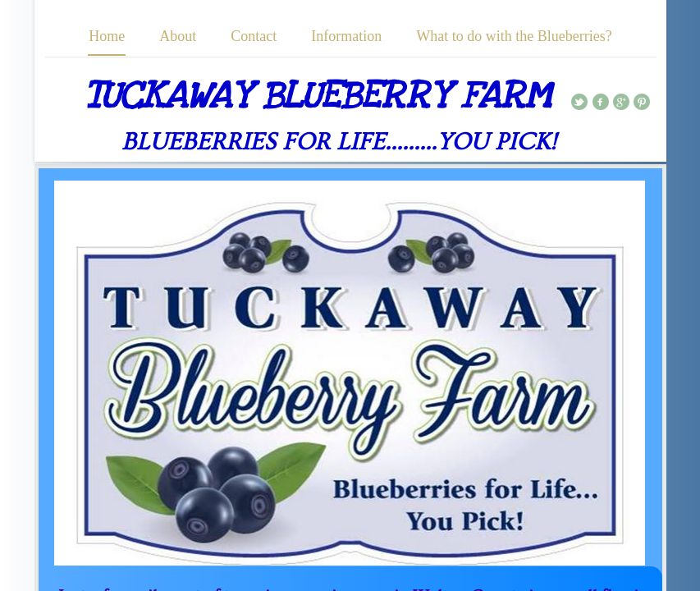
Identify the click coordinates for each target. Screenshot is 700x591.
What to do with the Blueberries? (514, 36)
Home (107, 36)
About (178, 36)
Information (346, 36)
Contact (254, 36)
